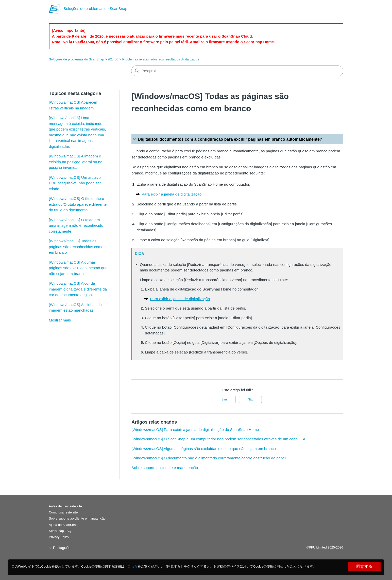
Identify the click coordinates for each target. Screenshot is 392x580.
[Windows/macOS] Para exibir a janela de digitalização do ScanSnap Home (195, 430)
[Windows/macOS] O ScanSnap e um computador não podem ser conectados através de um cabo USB (219, 439)
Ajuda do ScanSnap (63, 525)
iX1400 (113, 59)
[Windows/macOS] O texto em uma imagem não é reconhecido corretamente (76, 225)
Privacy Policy (59, 537)
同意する (364, 566)
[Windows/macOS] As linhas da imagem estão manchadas (75, 308)
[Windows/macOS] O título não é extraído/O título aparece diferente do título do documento (78, 204)
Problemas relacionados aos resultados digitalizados (161, 59)
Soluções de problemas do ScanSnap (77, 59)
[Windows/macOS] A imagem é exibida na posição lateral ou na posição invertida (76, 162)
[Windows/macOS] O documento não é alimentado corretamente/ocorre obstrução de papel (209, 458)
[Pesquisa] (237, 71)
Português (60, 548)
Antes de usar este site (65, 506)
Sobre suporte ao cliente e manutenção (165, 468)
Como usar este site (63, 512)
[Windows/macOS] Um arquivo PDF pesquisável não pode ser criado (75, 183)
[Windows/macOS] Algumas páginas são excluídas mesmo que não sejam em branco (78, 268)
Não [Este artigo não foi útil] (250, 399)
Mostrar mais (60, 320)
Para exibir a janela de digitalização (172, 194)
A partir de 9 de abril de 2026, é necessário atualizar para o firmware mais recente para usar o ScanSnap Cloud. (152, 36)
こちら (133, 566)
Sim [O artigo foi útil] (224, 399)
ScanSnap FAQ (60, 531)
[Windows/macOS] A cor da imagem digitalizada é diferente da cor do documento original (78, 289)
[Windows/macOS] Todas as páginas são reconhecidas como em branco (76, 247)
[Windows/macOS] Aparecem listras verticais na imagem (74, 105)
